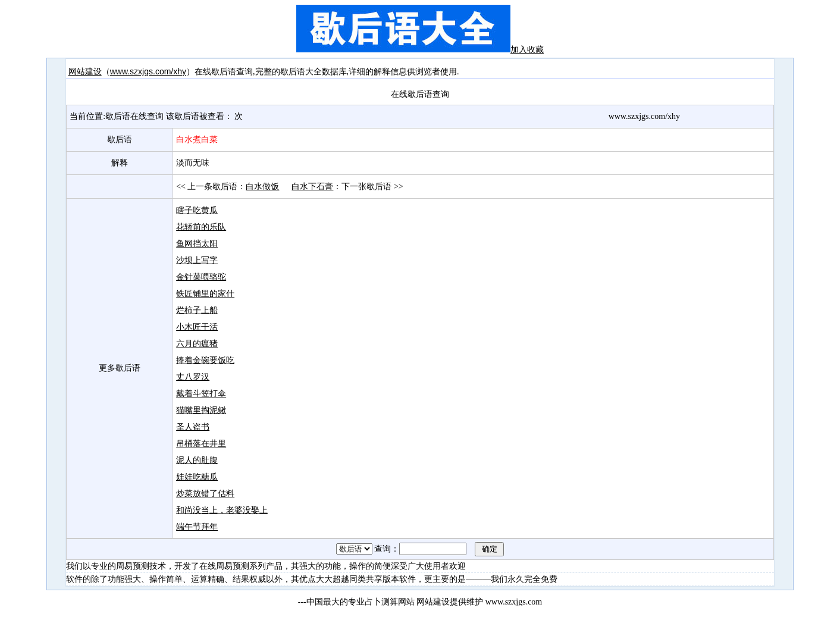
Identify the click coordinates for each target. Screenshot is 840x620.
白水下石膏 (312, 186)
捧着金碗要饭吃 (205, 360)
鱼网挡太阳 (197, 243)
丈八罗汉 (193, 377)
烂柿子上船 (197, 310)
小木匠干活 (197, 327)
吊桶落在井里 (201, 443)
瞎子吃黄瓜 (197, 210)
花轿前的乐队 (201, 227)
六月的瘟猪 (197, 343)
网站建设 (85, 71)
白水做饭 (262, 186)
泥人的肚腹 (197, 460)
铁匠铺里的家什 (205, 293)
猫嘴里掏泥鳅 (201, 410)
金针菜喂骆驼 (201, 277)
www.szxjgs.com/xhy (148, 71)
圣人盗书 (193, 427)
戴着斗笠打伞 (201, 393)
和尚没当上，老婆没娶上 (222, 510)
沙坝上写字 (197, 260)
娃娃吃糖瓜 (197, 477)
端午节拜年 (197, 527)
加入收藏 (527, 49)
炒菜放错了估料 (205, 493)
